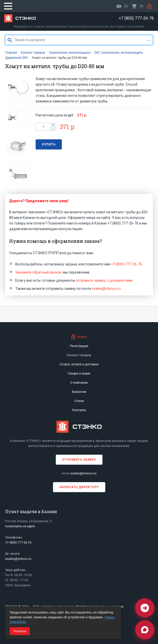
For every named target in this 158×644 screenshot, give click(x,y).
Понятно (20, 631)
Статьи (79, 401)
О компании (79, 383)
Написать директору (79, 487)
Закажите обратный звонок (38, 272)
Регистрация (79, 346)
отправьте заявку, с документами (104, 280)
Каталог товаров (79, 355)
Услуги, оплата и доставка (79, 364)
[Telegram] (145, 608)
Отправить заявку (79, 460)
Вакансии (79, 392)
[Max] (145, 630)
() (138, 6)
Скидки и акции (79, 373)
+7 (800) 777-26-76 (126, 264)
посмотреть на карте (20, 526)
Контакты (79, 410)
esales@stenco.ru (106, 289)
